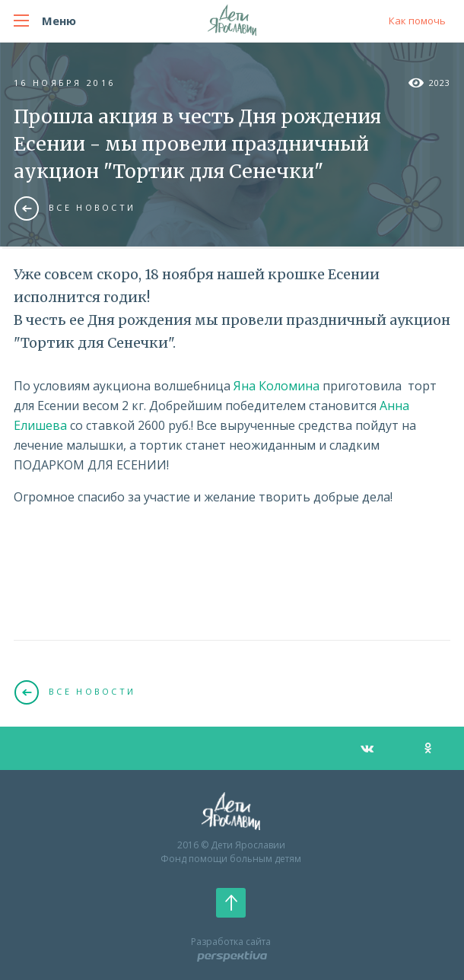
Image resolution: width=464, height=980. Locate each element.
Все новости (75, 208)
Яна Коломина (276, 386)
